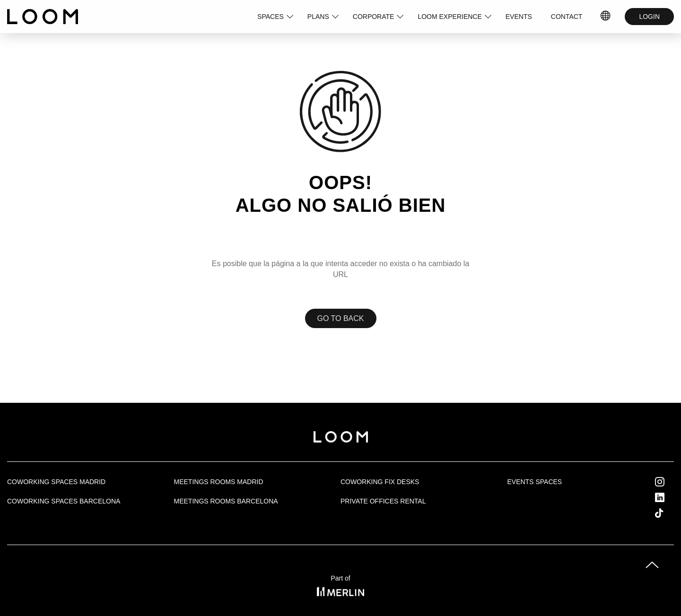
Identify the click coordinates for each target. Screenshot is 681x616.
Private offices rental (383, 501)
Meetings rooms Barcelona (226, 501)
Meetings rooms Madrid (219, 482)
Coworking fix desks (380, 482)
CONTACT (567, 17)
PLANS (318, 17)
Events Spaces (535, 482)
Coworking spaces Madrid (56, 482)
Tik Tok (668, 513)
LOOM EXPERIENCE (450, 17)
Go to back (341, 318)
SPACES (271, 17)
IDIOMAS (606, 17)
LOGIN (649, 17)
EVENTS (519, 17)
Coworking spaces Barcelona (64, 501)
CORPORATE (374, 17)
